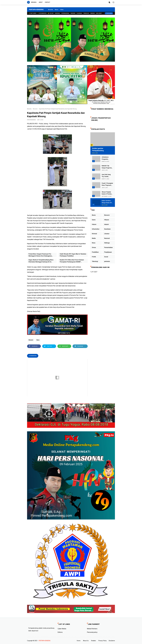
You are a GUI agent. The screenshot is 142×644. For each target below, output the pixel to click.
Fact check (33, 13)
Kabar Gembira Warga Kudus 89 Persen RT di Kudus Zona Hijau (107, 202)
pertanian (107, 261)
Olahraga (79, 13)
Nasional (58, 13)
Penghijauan (108, 252)
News (56, 10)
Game (94, 220)
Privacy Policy (103, 641)
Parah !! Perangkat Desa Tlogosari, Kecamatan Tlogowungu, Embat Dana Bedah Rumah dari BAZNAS (107, 184)
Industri (106, 224)
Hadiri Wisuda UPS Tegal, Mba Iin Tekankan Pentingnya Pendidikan (73, 255)
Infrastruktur (96, 229)
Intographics (42, 13)
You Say (51, 13)
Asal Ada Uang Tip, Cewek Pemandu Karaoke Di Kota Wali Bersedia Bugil (107, 176)
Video (62, 10)
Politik (94, 257)
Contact (47, 2)
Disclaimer (112, 641)
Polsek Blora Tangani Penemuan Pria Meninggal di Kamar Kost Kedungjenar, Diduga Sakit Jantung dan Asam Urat (40, 255)
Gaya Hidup (99, 13)
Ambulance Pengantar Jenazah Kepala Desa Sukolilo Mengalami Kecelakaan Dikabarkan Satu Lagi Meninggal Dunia (107, 158)
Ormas (94, 247)
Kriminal (94, 234)
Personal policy (92, 632)
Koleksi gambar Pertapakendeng (98, 149)
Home (79, 641)
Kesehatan (107, 229)
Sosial (106, 257)
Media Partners (92, 629)
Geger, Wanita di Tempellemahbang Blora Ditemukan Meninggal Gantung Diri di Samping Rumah (41, 261)
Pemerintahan (108, 247)
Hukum (94, 224)
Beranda (34, 2)
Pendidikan (95, 252)
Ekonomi (73, 13)
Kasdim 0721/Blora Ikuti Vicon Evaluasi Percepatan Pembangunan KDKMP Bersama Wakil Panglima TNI (72, 261)
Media (94, 238)
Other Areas (109, 13)
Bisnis (94, 215)
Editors (60, 632)
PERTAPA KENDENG (36, 9)
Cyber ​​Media (62, 629)
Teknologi (86, 13)
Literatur (107, 234)
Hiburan (93, 13)
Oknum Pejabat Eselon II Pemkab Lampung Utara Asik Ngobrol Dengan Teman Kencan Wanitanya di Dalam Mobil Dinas (107, 193)
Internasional (65, 13)
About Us (86, 641)
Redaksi (94, 641)
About (41, 2)
